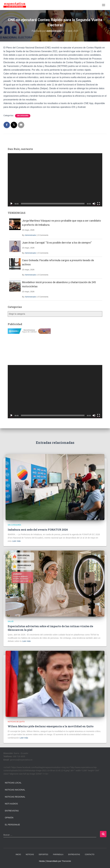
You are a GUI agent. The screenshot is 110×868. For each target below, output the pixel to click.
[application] (55, 180)
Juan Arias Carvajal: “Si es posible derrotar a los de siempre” (57, 243)
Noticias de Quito (16, 722)
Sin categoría (23, 116)
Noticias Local (13, 783)
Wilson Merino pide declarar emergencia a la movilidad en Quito (51, 726)
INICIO (18, 855)
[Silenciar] (94, 204)
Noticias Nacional (15, 790)
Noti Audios (11, 804)
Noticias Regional (15, 797)
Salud (11, 621)
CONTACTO (90, 855)
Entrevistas (12, 811)
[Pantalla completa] (99, 204)
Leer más (16, 541)
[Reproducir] (11, 204)
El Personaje (12, 825)
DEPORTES (43, 855)
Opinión (9, 818)
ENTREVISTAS (74, 855)
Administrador (31, 235)
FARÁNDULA (58, 855)
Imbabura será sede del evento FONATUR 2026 (38, 530)
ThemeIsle (66, 861)
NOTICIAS (30, 855)
